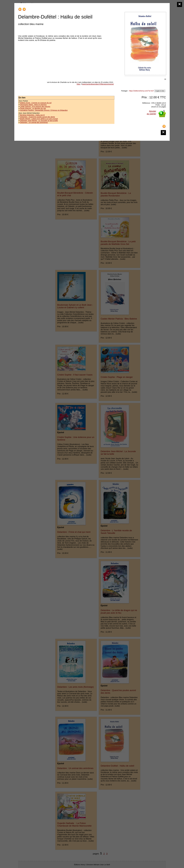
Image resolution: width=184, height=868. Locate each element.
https (78, 84)
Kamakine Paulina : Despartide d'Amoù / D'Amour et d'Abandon (44, 110)
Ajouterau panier (151, 112)
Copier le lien (160, 91)
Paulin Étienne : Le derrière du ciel (33, 108)
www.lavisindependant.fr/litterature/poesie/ (98, 84)
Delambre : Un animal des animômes (34, 122)
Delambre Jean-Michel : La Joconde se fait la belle (39, 121)
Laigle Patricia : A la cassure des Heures (35, 107)
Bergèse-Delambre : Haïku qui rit (32, 115)
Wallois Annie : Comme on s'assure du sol (36, 103)
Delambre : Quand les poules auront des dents (37, 117)
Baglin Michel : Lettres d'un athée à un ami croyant (39, 119)
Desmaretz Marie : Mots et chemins (33, 105)
